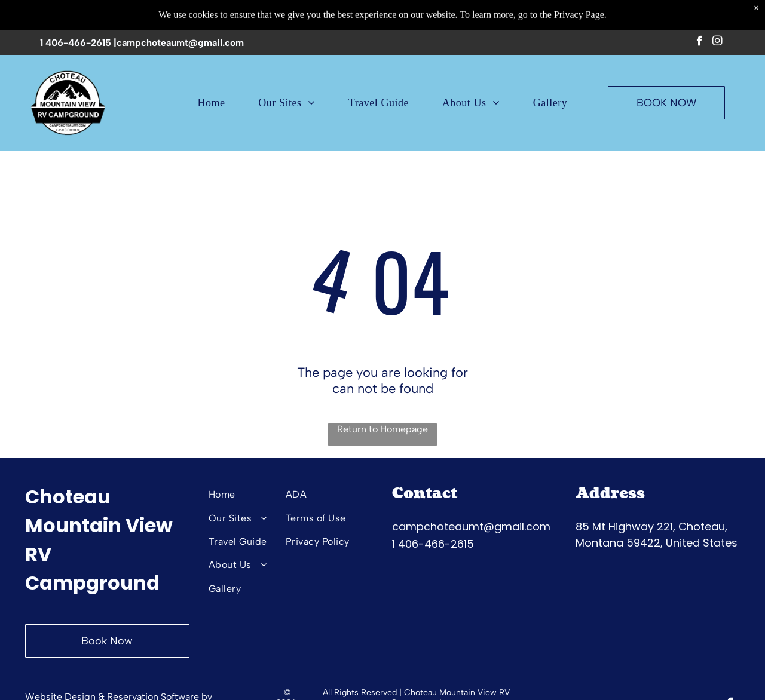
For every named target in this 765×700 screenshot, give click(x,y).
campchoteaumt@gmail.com (180, 40)
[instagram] (717, 40)
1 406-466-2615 (76, 40)
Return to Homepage (382, 429)
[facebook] (700, 40)
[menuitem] (212, 100)
